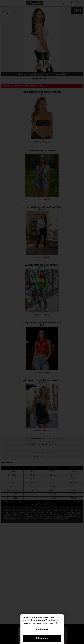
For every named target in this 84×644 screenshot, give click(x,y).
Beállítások (42, 629)
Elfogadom (42, 638)
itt (56, 623)
